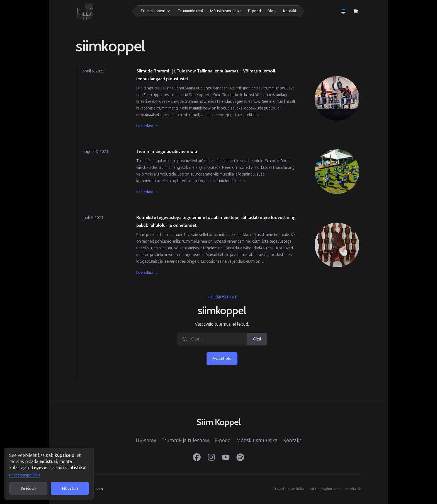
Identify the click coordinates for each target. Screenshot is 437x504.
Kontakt (290, 11)
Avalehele (222, 358)
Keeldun (28, 488)
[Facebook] (197, 457)
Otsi (257, 339)
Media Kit (353, 489)
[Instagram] (211, 457)
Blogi (272, 11)
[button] (156, 11)
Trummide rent (191, 11)
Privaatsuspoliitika (25, 475)
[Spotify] (240, 457)
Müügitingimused (325, 489)
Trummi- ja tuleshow (185, 440)
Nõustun (70, 488)
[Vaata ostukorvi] (356, 11)
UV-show (146, 440)
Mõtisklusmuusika (226, 11)
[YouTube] (226, 457)
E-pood (254, 11)
